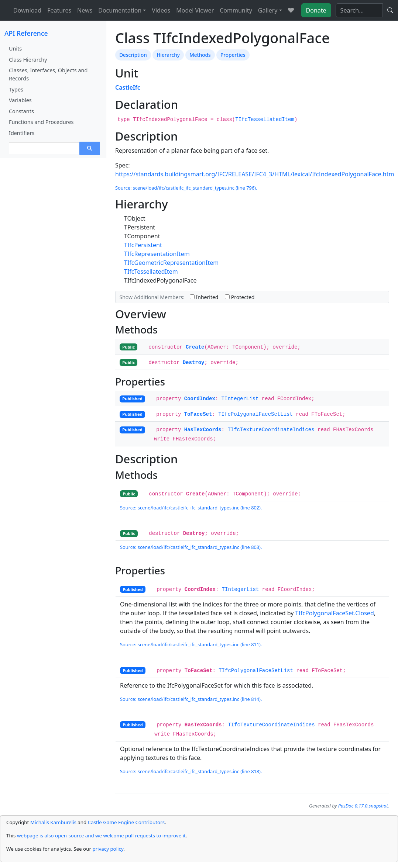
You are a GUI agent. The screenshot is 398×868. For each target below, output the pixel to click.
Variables (20, 100)
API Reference (26, 33)
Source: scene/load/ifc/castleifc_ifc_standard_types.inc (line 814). (191, 699)
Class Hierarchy (28, 60)
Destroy (194, 363)
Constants (21, 111)
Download (27, 10)
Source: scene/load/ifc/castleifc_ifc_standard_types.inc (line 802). (191, 508)
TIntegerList (240, 399)
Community (236, 10)
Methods (200, 55)
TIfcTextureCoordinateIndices (271, 430)
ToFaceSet (198, 414)
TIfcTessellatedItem (265, 120)
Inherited (204, 297)
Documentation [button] (120, 10)
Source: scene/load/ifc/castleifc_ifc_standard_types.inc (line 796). (186, 188)
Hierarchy (168, 55)
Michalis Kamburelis (53, 822)
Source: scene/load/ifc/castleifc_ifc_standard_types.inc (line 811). (191, 644)
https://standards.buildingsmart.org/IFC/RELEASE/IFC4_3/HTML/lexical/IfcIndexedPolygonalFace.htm (255, 174)
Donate (316, 10)
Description (133, 55)
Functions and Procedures (41, 122)
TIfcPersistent (143, 245)
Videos (161, 10)
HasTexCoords (203, 430)
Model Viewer (195, 10)
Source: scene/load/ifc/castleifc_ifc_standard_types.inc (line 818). (191, 771)
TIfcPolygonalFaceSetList (255, 414)
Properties (233, 55)
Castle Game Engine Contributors (126, 822)
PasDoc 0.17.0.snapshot (363, 806)
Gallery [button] (268, 10)
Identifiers (22, 133)
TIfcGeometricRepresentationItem (171, 263)
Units (15, 49)
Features (59, 10)
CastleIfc (128, 87)
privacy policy (108, 849)
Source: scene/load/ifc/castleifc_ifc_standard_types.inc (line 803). (191, 547)
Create (195, 347)
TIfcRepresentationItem (157, 254)
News (85, 10)
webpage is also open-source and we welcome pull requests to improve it (101, 836)
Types (16, 89)
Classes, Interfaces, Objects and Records (48, 74)
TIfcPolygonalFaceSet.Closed (335, 613)
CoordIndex (200, 399)
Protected (240, 297)
